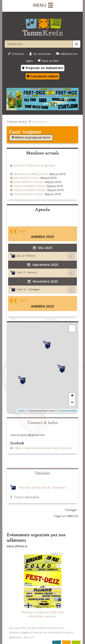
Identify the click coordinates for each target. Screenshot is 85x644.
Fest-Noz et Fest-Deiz (33, 488)
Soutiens (52, 628)
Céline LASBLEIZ (25, 190)
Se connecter (40, 54)
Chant (44, 174)
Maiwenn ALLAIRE (26, 174)
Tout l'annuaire (25, 497)
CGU (61, 628)
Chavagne (34, 289)
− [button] (72, 403)
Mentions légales (20, 632)
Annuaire (40, 122)
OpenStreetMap (68, 411)
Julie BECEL (21, 178)
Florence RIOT (23, 194)
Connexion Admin (42, 76)
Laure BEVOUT (23, 182)
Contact (41, 628)
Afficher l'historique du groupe (34, 165)
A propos (15, 628)
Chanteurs (59, 488)
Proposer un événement (47, 632)
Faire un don (48, 61)
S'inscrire (16, 54)
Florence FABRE (24, 186)
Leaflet (21, 411)
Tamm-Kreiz (17, 122)
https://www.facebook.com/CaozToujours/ (43, 448)
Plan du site (28, 628)
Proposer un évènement (43, 68)
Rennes (31, 256)
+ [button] (72, 396)
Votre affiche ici (17, 546)
